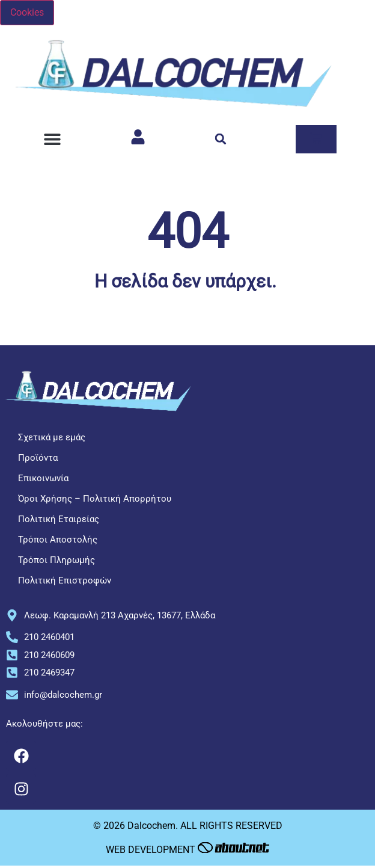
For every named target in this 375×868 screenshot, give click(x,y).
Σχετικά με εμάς (52, 437)
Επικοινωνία (43, 478)
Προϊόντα (38, 458)
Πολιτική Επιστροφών (65, 580)
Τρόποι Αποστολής (58, 540)
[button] (52, 139)
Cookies (27, 12)
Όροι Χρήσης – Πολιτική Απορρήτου (95, 499)
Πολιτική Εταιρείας (59, 519)
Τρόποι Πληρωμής (56, 560)
